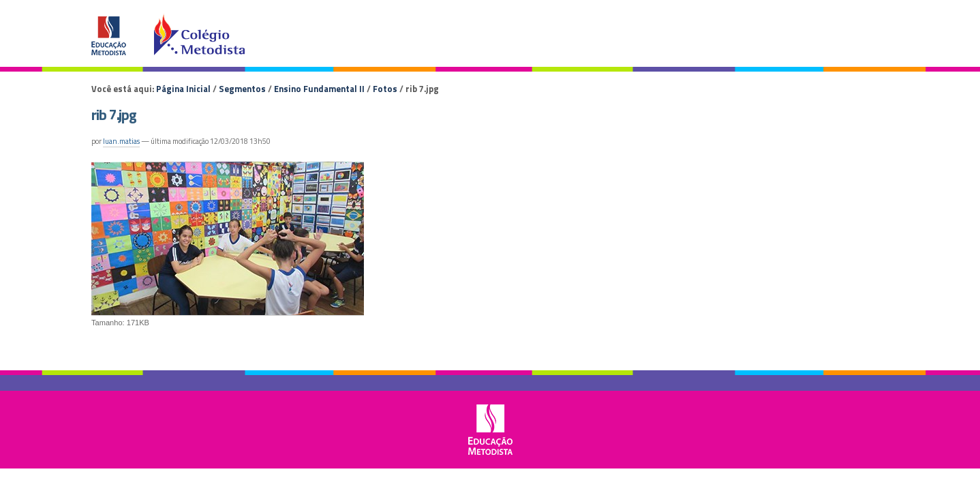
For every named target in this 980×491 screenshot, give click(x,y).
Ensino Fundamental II (319, 89)
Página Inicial (183, 89)
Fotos (385, 89)
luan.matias (121, 141)
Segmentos (242, 89)
